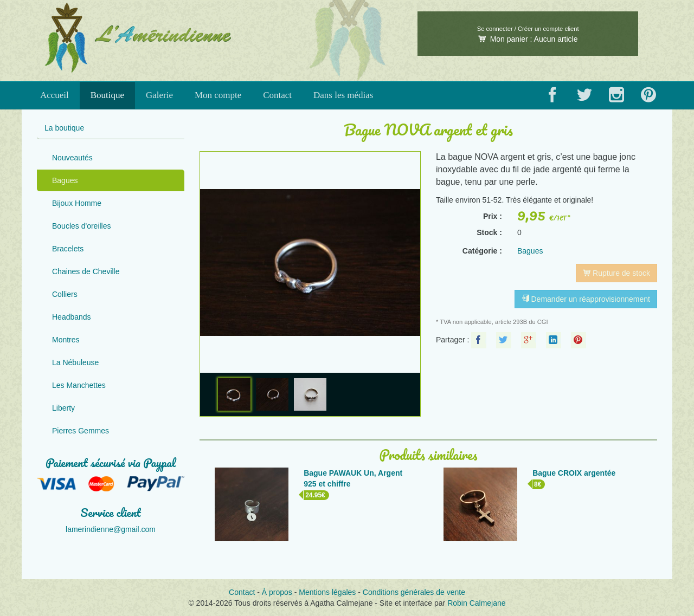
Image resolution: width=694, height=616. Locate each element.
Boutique (107, 95)
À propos (277, 592)
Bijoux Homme (77, 203)
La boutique (64, 128)
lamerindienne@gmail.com (111, 529)
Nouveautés (72, 158)
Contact (277, 95)
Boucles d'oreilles (82, 226)
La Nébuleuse (75, 362)
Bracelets (68, 249)
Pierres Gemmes (81, 431)
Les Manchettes (79, 385)
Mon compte (218, 95)
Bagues (65, 180)
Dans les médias (343, 95)
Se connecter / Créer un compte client (528, 29)
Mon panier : (528, 39)
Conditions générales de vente (414, 592)
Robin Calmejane (476, 603)
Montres (66, 340)
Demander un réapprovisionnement (586, 299)
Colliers (65, 294)
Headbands (72, 317)
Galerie (159, 95)
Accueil (54, 95)
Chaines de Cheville (86, 271)
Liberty (63, 408)
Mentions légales (327, 592)
